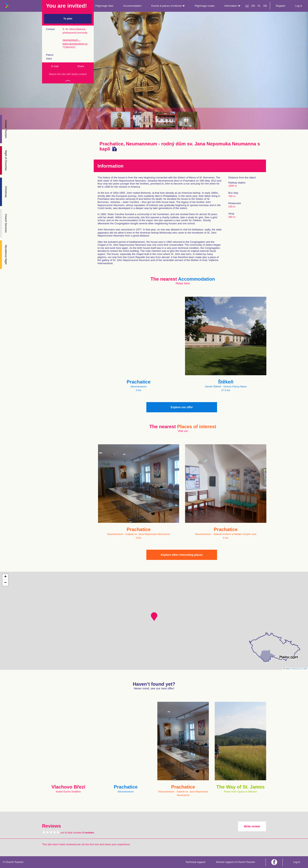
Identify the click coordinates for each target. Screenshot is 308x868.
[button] (154, 617)
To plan (68, 19)
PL (259, 6)
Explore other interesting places (182, 555)
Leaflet (286, 669)
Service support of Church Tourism (235, 862)
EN (253, 6)
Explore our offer (182, 407)
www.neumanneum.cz (75, 44)
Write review (252, 826)
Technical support (195, 862)
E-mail (55, 66)
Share (81, 66)
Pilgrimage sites (104, 6)
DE (265, 6)
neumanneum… (72, 40)
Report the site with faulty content (68, 74)
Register (280, 6)
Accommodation (132, 6)
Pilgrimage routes (205, 6)
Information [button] (232, 6)
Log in (299, 6)
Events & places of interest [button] (168, 6)
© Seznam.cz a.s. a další (299, 669)
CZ (247, 6)
